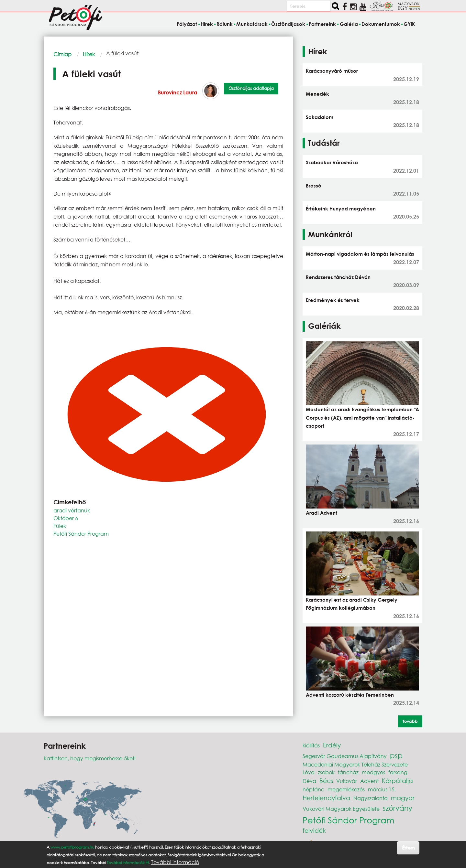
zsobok (326, 772)
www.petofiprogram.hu (72, 847)
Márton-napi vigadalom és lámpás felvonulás (360, 254)
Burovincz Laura (178, 92)
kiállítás (311, 745)
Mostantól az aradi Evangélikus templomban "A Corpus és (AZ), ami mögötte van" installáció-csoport (362, 418)
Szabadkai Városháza (332, 162)
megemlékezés (346, 789)
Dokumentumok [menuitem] (381, 24)
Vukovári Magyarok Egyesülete (341, 809)
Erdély (332, 745)
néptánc (313, 789)
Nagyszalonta (371, 798)
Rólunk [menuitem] (225, 24)
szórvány (398, 808)
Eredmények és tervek (333, 300)
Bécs (326, 781)
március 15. (382, 789)
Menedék (317, 94)
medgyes (373, 772)
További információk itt (128, 863)
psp (396, 755)
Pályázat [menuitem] (187, 24)
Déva (309, 781)
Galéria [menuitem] (349, 24)
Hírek (89, 54)
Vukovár (347, 781)
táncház (348, 772)
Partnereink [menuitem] (322, 24)
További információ (175, 862)
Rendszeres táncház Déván (338, 277)
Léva (309, 772)
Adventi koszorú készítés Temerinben (350, 695)
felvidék (314, 830)
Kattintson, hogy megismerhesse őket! (90, 758)
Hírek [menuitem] (207, 24)
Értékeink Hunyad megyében (341, 209)
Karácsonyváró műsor (332, 71)
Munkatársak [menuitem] (252, 24)
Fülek (60, 526)
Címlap (62, 54)
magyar (403, 798)
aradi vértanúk (72, 510)
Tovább (410, 721)
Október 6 (66, 518)
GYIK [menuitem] (409, 24)
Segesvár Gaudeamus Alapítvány (345, 756)
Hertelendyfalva (326, 798)
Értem (408, 847)
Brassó (314, 186)
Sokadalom (320, 117)
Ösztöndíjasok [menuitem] (288, 24)
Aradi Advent (322, 513)
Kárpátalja (397, 781)
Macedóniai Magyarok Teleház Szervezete (355, 764)
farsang (398, 772)
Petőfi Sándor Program (81, 534)
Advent (369, 781)
